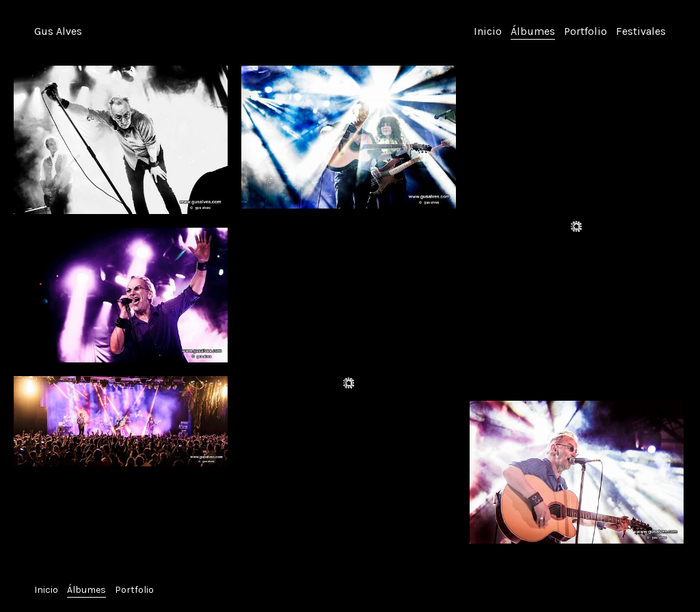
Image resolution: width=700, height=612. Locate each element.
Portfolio (585, 31)
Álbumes (533, 31)
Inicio (488, 31)
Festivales (641, 31)
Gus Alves (58, 31)
